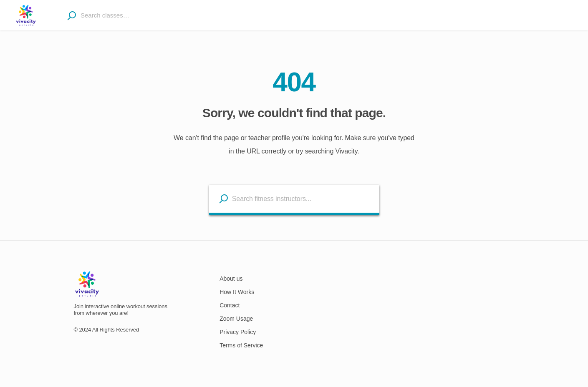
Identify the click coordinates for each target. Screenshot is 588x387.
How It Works (237, 292)
